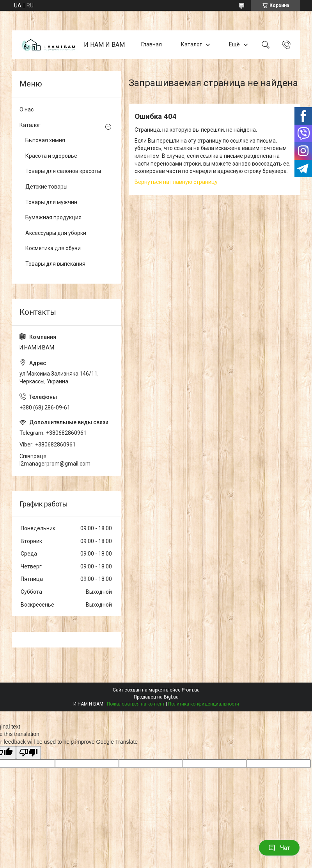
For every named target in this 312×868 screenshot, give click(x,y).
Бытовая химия (45, 140)
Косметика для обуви (53, 248)
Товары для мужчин (51, 202)
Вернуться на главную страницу (176, 182)
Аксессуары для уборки (56, 233)
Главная (152, 44)
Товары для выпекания (55, 264)
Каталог (191, 44)
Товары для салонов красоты (63, 171)
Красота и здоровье (51, 156)
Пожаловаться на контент (136, 704)
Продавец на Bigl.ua (156, 697)
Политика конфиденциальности (204, 704)
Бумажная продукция (53, 217)
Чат (279, 848)
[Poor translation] (28, 753)
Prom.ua (191, 690)
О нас (27, 109)
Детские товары (46, 187)
